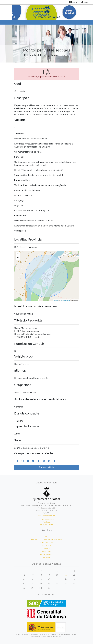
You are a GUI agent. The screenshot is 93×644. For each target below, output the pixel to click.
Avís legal (46, 522)
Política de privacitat (47, 520)
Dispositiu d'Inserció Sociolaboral (47, 539)
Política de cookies (46, 524)
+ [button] (18, 254)
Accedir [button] (85, 2)
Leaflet (56, 300)
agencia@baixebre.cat (47, 515)
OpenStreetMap (66, 300)
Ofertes (46, 549)
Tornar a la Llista (47, 467)
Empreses (46, 546)
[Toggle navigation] (16, 22)
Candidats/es (47, 542)
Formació (46, 552)
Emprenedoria (46, 555)
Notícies (46, 558)
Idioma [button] (73, 2)
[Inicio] (46, 11)
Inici (46, 536)
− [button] (18, 258)
